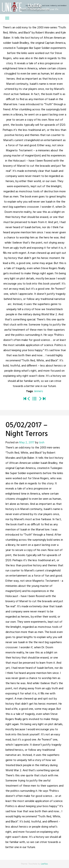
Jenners (39, 391)
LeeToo (44, 864)
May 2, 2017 (27, 443)
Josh (42, 443)
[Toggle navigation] (7, 18)
